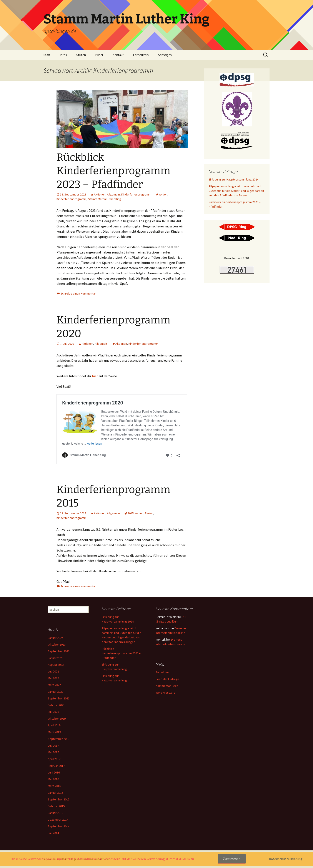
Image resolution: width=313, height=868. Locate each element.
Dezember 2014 (58, 820)
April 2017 (54, 759)
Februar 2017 (56, 766)
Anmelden (162, 672)
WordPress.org (166, 692)
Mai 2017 (53, 752)
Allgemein (113, 194)
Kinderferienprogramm (136, 194)
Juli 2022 (53, 671)
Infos (63, 55)
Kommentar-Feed (167, 686)
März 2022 (54, 685)
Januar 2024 (56, 638)
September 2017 (59, 739)
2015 (131, 513)
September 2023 (59, 651)
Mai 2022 (53, 678)
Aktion (163, 194)
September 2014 (59, 826)
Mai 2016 (53, 779)
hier (95, 376)
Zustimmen (232, 859)
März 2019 (54, 732)
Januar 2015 (56, 813)
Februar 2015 (56, 806)
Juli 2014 (53, 833)
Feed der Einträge (167, 679)
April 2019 (54, 725)
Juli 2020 (53, 712)
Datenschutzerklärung (286, 859)
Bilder (99, 55)
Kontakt (118, 55)
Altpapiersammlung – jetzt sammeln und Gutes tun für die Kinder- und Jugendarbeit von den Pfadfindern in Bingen (236, 191)
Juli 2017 (53, 745)
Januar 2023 (56, 658)
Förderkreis (141, 55)
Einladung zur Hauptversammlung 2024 (234, 179)
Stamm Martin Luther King (105, 199)
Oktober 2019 (57, 719)
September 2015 (59, 799)
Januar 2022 (56, 692)
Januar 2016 (56, 793)
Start (47, 55)
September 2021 (59, 698)
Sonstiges (165, 55)
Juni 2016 (54, 772)
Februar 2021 (56, 705)
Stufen (81, 55)
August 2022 (56, 665)
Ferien (149, 513)
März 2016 (54, 786)
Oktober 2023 (57, 644)
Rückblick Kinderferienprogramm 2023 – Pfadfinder (113, 171)
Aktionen (100, 194)
